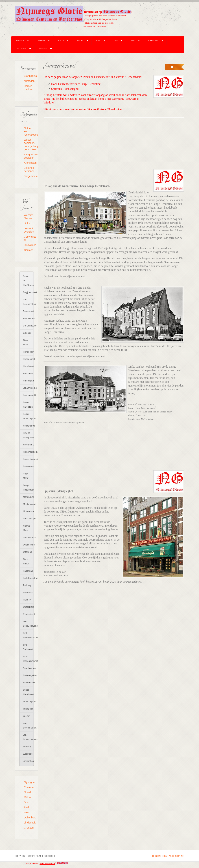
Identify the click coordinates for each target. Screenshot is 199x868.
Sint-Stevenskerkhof (28, 659)
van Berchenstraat (28, 302)
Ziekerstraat (28, 761)
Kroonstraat (28, 466)
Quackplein (28, 607)
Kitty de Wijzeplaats (28, 435)
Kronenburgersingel (28, 459)
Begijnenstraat (28, 292)
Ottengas (28, 552)
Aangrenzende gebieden (29, 156)
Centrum (41, 40)
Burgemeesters (29, 176)
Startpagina (29, 76)
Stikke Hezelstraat (28, 692)
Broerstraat (28, 311)
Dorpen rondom (28, 88)
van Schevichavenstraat (28, 624)
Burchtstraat (28, 319)
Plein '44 (27, 600)
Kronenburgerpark (28, 452)
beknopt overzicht (29, 230)
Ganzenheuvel (28, 326)
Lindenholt (21, 49)
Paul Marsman (47, 863)
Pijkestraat (28, 593)
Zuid (116, 40)
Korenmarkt (28, 445)
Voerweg (27, 747)
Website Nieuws (29, 217)
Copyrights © (29, 238)
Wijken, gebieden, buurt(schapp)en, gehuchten (29, 145)
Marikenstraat (28, 504)
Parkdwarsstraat (28, 578)
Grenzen (43, 49)
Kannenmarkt (28, 395)
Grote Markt (26, 342)
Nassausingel (28, 519)
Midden (80, 40)
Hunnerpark (28, 381)
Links (27, 223)
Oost (98, 40)
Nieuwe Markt (27, 528)
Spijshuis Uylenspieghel (65, 89)
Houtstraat (28, 374)
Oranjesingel (28, 545)
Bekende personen (29, 169)
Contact (28, 250)
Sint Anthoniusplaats (28, 635)
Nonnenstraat (28, 538)
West (133, 40)
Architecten (29, 163)
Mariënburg (28, 497)
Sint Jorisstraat (28, 647)
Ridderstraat (28, 614)
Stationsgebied (28, 675)
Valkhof (27, 716)
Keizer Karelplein (28, 405)
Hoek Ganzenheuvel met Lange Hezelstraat (76, 84)
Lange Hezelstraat (28, 488)
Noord (61, 40)
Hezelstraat (28, 366)
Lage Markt (26, 476)
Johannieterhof (28, 388)
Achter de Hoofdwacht (28, 281)
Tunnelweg (28, 709)
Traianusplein (28, 702)
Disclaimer (29, 245)
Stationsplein (28, 683)
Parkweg (27, 585)
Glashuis (27, 333)
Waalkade (28, 754)
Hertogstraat (28, 359)
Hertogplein (28, 352)
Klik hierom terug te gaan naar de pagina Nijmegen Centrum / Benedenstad (83, 109)
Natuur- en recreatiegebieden (29, 131)
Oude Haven (26, 561)
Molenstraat (28, 511)
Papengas (28, 571)
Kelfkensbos (28, 426)
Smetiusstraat (28, 668)
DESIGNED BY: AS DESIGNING (168, 856)
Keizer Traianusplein (28, 416)
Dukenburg (153, 40)
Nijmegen (20, 40)
